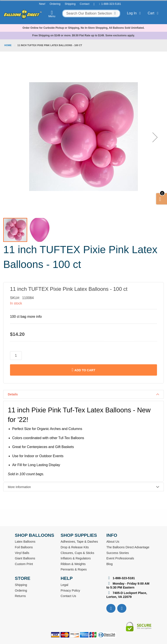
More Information (19, 487)
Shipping (70, 4)
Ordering (55, 4)
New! (42, 4)
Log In (135, 13)
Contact (85, 4)
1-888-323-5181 (111, 4)
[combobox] (91, 13)
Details (13, 394)
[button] (155, 137)
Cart (154, 13)
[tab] (83, 394)
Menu (52, 14)
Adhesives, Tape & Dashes (79, 542)
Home (8, 45)
